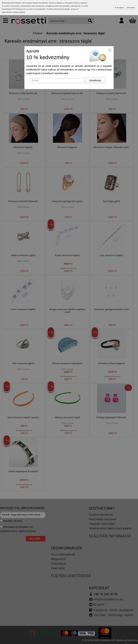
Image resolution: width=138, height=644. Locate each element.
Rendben (120, 7)
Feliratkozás (95, 80)
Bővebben (131, 7)
